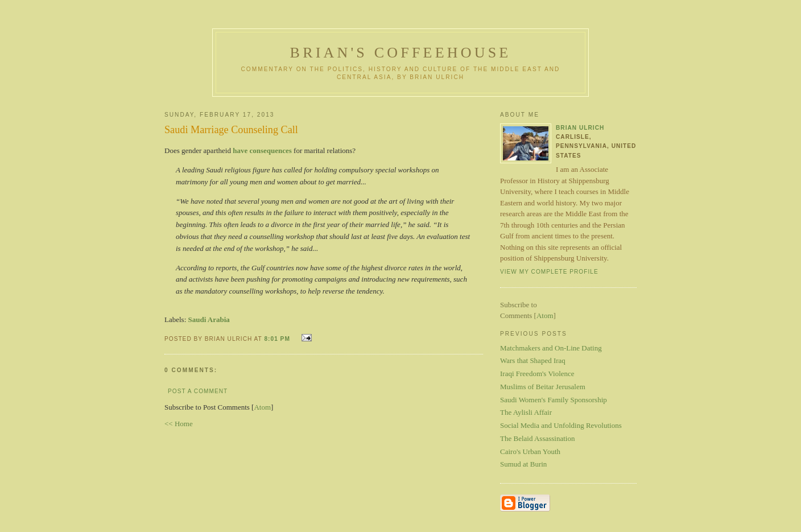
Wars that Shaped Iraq (533, 360)
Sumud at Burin (523, 464)
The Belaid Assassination (537, 438)
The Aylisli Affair (526, 412)
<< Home (179, 424)
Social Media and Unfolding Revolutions (561, 425)
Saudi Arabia (209, 319)
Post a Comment (198, 391)
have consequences (262, 150)
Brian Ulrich (580, 128)
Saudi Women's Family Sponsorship (554, 400)
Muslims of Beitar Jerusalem (543, 387)
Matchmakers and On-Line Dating (551, 348)
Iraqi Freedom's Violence (537, 374)
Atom (262, 407)
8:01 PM (278, 339)
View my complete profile (549, 272)
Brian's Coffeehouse (401, 53)
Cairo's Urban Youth (530, 451)
